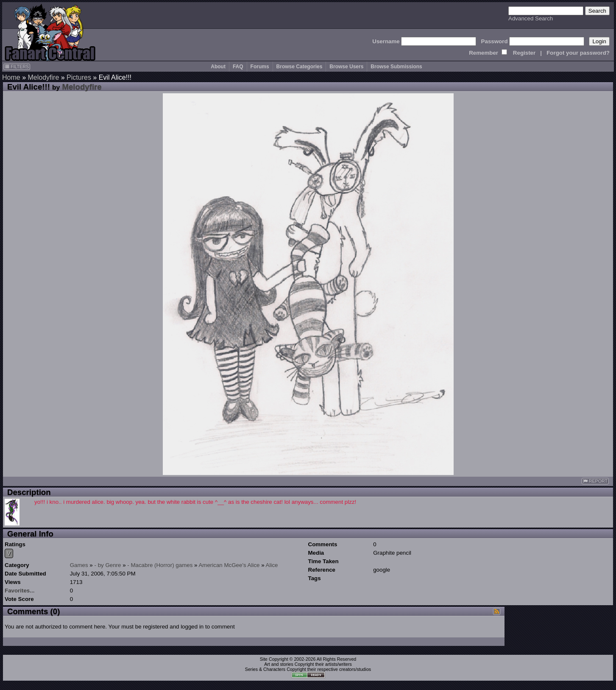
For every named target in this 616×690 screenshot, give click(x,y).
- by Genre (108, 565)
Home (11, 77)
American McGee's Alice (229, 565)
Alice (272, 565)
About (218, 67)
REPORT (595, 481)
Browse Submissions (396, 67)
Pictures (79, 77)
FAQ (238, 67)
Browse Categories (300, 67)
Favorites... (20, 591)
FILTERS (17, 67)
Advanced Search (531, 18)
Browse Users (346, 67)
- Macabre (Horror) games (160, 565)
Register (524, 53)
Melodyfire (43, 77)
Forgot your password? (578, 53)
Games (79, 565)
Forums (260, 67)
